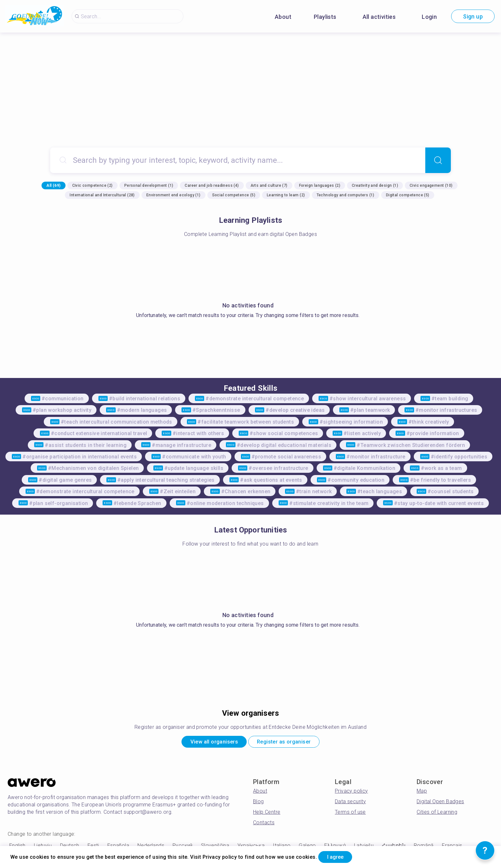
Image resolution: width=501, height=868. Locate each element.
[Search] (438, 160)
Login (429, 17)
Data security (350, 803)
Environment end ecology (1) (173, 195)
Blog (258, 803)
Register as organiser (288, 743)
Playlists (325, 17)
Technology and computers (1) (346, 195)
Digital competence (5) (408, 195)
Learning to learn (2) (286, 195)
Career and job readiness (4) (212, 185)
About (283, 17)
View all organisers (209, 743)
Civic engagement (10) (431, 185)
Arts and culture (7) (269, 185)
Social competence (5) (234, 195)
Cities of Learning (437, 814)
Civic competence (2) (92, 185)
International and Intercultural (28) (102, 195)
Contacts (264, 824)
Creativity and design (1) (375, 185)
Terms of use (350, 814)
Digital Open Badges (440, 803)
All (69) (53, 185)
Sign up (473, 16)
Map (422, 793)
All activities (379, 17)
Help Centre (267, 814)
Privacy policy (351, 793)
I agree (339, 856)
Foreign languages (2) (320, 185)
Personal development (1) (149, 185)
